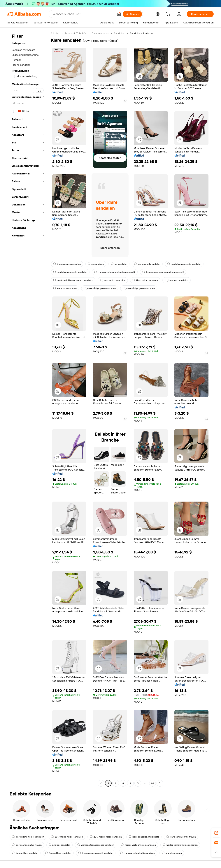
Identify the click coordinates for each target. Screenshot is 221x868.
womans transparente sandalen (96, 845)
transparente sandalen (67, 264)
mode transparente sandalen (184, 264)
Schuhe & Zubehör (75, 33)
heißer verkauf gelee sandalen (138, 845)
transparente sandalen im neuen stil (115, 272)
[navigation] (28, 409)
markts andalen (172, 853)
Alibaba (55, 33)
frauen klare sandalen (25, 853)
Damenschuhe (100, 33)
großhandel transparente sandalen (73, 280)
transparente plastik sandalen (96, 853)
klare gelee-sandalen (113, 280)
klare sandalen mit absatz (144, 837)
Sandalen (119, 33)
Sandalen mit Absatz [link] (142, 33)
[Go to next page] (160, 783)
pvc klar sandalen (59, 845)
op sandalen (96, 264)
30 (153, 783)
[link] (216, 833)
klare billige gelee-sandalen (100, 288)
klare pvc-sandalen (177, 280)
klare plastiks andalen (147, 264)
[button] (119, 14)
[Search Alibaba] (83, 14)
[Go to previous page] (101, 783)
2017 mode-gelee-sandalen (67, 837)
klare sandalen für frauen (181, 837)
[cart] (169, 15)
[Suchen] (132, 14)
